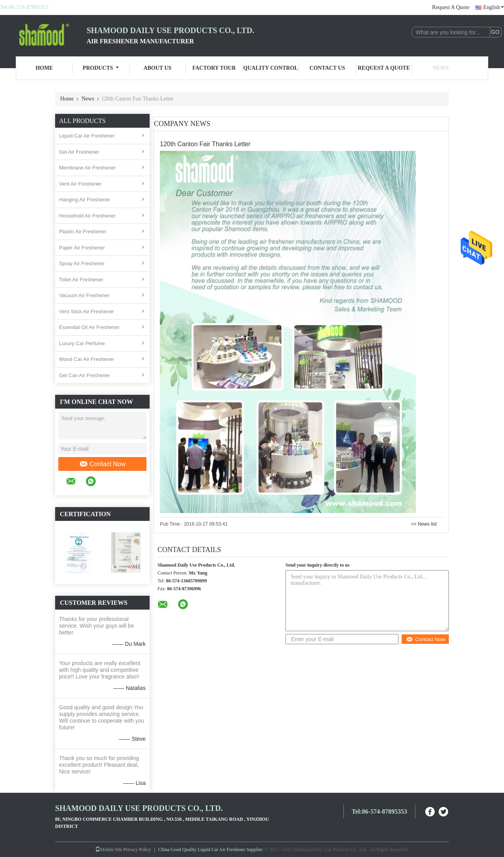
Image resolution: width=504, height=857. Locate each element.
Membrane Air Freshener (87, 168)
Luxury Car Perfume (82, 343)
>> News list (424, 524)
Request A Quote (451, 7)
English (494, 7)
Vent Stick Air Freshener (86, 311)
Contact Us (327, 68)
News (441, 68)
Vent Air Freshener (80, 184)
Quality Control (271, 68)
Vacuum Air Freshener (84, 295)
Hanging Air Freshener (85, 200)
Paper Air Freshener (82, 248)
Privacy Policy (137, 850)
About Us (157, 68)
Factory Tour (214, 68)
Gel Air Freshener (79, 152)
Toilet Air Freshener (81, 280)
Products (101, 68)
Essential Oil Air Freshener (89, 327)
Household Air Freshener (87, 216)
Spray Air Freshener (82, 263)
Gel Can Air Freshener (84, 375)
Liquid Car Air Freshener (87, 136)
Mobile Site (109, 850)
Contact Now (103, 464)
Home (44, 68)
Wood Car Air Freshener (87, 359)
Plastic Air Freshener (83, 231)
